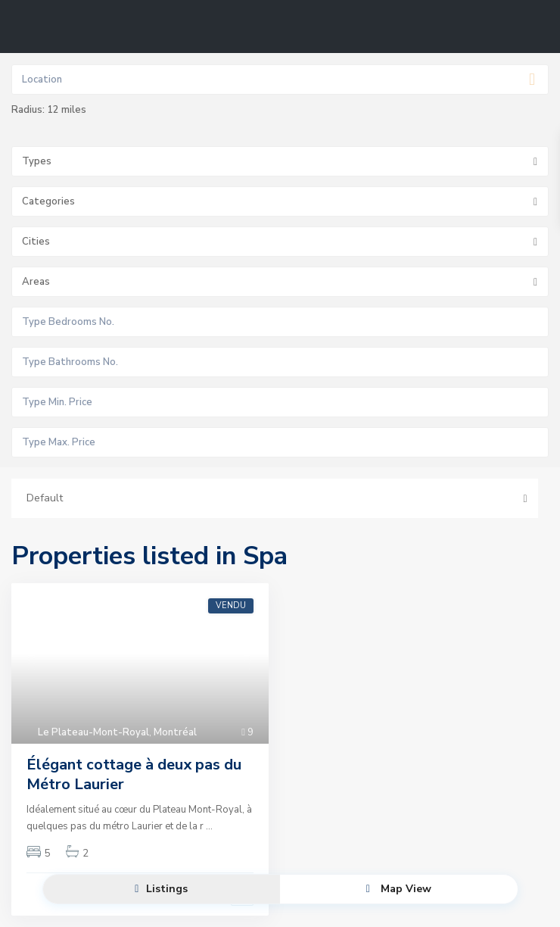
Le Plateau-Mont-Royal (93, 732)
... (209, 826)
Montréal (175, 732)
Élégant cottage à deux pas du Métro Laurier (134, 774)
